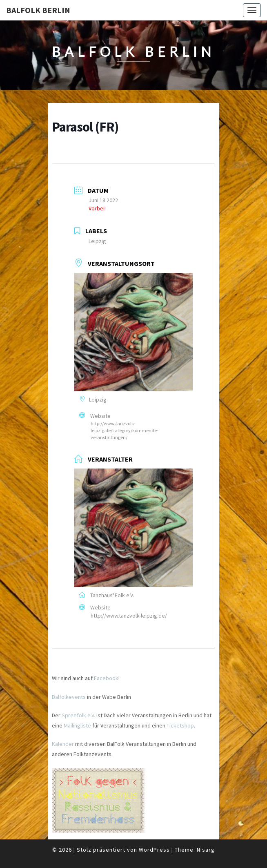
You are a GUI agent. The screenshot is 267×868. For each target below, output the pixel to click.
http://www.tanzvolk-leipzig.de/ (129, 616)
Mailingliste (77, 725)
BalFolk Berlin (38, 10)
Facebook (106, 678)
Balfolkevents (69, 697)
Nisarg (206, 850)
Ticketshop (180, 725)
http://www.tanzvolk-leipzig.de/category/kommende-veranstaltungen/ (125, 430)
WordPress (154, 850)
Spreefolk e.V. (78, 715)
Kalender (63, 744)
